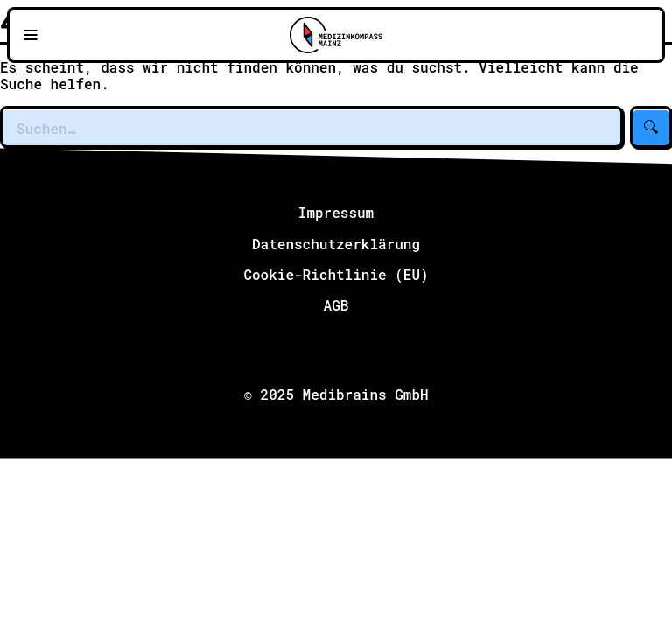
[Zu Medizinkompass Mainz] (336, 35)
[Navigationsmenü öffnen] (31, 35)
